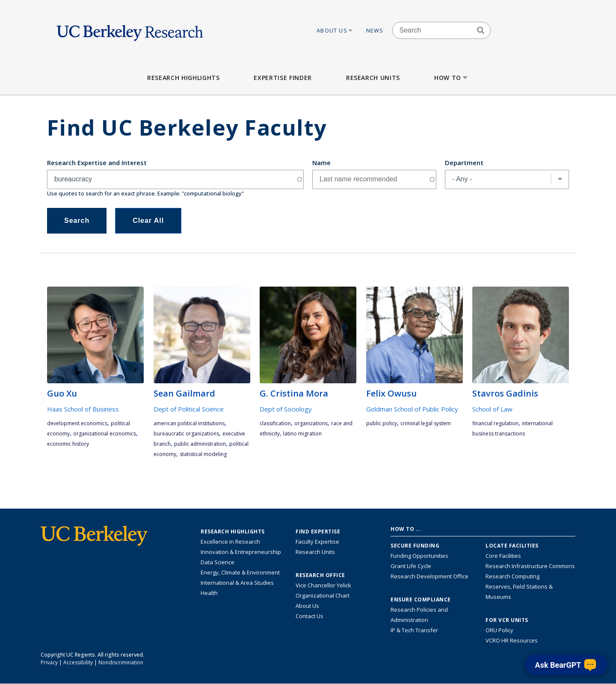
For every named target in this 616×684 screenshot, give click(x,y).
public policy (382, 423)
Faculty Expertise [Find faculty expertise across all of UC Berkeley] (317, 542)
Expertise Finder (283, 78)
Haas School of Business (83, 409)
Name (321, 163)
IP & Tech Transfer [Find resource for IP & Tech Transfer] (414, 630)
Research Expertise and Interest (97, 163)
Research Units (373, 78)
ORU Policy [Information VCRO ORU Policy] (499, 630)
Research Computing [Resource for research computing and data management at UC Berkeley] (512, 576)
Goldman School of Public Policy (412, 409)
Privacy (49, 662)
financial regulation (495, 423)
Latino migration (302, 434)
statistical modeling (203, 454)
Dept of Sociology (286, 409)
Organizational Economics (105, 434)
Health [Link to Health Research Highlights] (209, 593)
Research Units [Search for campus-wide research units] (315, 552)
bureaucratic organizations (186, 434)
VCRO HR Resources (512, 640)
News (375, 30)
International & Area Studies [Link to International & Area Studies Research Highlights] (237, 583)
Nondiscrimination (121, 662)
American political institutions (189, 423)
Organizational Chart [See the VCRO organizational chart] (323, 595)
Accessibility (78, 662)
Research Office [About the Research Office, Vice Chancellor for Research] (320, 575)
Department (464, 163)
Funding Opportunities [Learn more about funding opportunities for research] (419, 556)
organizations (311, 423)
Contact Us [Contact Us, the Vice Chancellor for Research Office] (309, 616)
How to (452, 78)
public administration (200, 444)
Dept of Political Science (189, 409)
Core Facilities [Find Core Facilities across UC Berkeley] (503, 556)
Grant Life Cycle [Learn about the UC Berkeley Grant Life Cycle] (411, 566)
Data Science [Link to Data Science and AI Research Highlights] (218, 562)
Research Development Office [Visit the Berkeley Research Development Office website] (429, 576)
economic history (68, 444)
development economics (77, 423)
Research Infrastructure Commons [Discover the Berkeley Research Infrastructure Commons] (530, 566)
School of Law (492, 409)
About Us (335, 30)
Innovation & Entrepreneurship (241, 552)
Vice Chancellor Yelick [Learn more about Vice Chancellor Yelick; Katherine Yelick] (323, 585)
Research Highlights (183, 78)
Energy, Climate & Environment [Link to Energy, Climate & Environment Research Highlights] (240, 572)
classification (275, 423)
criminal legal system (426, 423)
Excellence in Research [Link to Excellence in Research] (230, 542)
